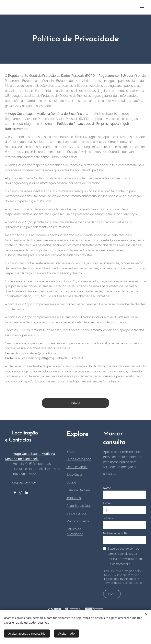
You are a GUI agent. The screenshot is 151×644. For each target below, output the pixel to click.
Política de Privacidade (119, 579)
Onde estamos (77, 467)
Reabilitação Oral (79, 506)
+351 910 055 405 (24, 483)
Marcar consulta (78, 521)
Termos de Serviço (116, 583)
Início (70, 451)
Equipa (71, 482)
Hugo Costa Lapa (79, 459)
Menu (142, 7)
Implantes (74, 498)
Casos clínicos (77, 514)
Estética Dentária (78, 490)
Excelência (74, 475)
